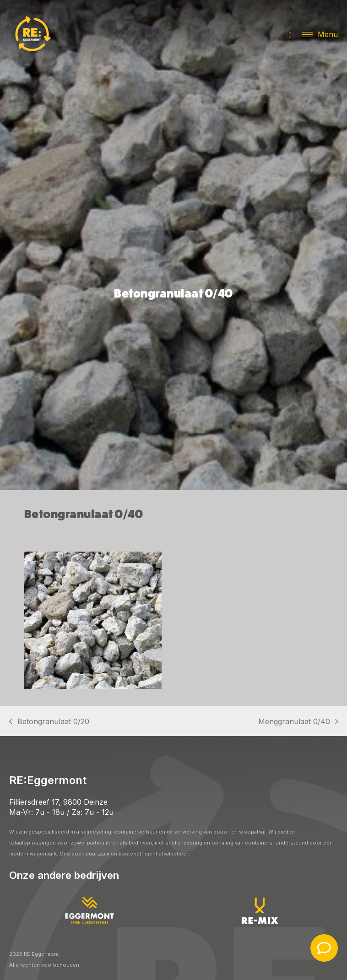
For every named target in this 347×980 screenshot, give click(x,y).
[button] (320, 34)
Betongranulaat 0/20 (49, 722)
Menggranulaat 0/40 (298, 722)
